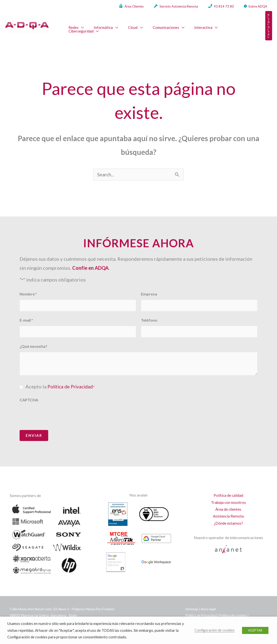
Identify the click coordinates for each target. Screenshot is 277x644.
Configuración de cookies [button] (215, 630)
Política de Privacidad (72, 380)
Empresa (149, 289)
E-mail (26, 315)
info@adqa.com (50, 615)
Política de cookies (235, 608)
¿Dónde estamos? (228, 518)
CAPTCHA (29, 393)
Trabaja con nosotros (228, 496)
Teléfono (149, 314)
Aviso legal (209, 602)
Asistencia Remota (228, 510)
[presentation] (57, 408)
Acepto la (62, 380)
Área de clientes (228, 503)
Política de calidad (228, 489)
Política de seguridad (201, 615)
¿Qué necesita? (33, 339)
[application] (80, 24)
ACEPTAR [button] (255, 630)
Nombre (28, 290)
